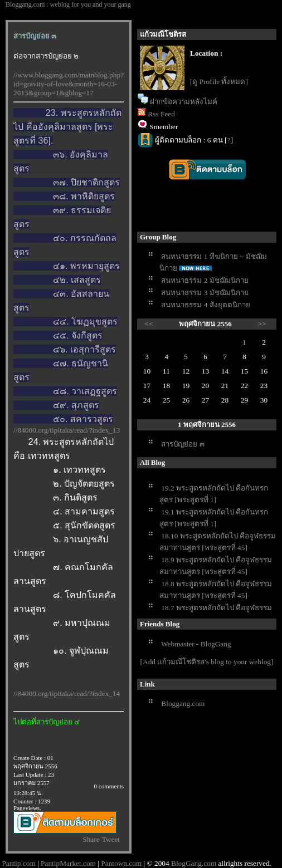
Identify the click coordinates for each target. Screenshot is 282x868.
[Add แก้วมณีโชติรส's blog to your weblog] (207, 662)
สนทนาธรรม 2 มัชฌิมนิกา (205, 280)
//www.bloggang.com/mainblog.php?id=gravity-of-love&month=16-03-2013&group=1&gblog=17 (69, 84)
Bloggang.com (183, 703)
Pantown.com (121, 863)
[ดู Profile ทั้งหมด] (219, 82)
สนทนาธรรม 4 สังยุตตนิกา (205, 305)
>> (262, 324)
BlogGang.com (194, 863)
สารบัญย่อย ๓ (183, 444)
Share (91, 839)
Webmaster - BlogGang (196, 644)
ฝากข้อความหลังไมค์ (184, 102)
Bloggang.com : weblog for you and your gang (68, 4)
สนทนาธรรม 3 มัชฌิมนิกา (205, 293)
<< (149, 324)
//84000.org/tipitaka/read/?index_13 (67, 430)
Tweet (111, 839)
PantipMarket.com (68, 863)
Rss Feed (161, 114)
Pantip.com (18, 863)
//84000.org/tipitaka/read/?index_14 (67, 693)
